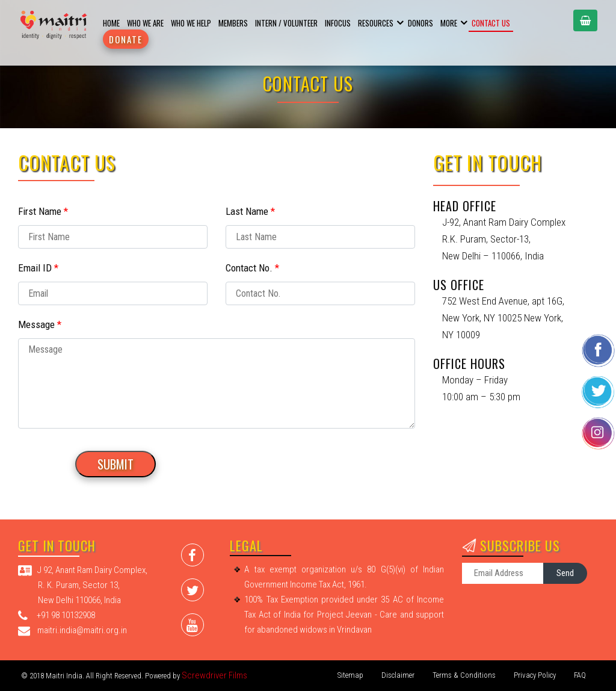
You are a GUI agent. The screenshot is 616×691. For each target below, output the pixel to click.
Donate (126, 39)
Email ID (38, 268)
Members (233, 23)
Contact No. (252, 268)
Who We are (145, 23)
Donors (420, 23)
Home (111, 23)
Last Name (250, 211)
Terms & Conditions (464, 675)
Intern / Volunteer (286, 23)
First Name (43, 211)
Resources (376, 23)
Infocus (338, 23)
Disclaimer (398, 675)
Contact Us (491, 23)
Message (40, 324)
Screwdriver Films (214, 675)
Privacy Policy (535, 675)
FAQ (580, 675)
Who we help (191, 23)
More (449, 23)
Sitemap (350, 675)
